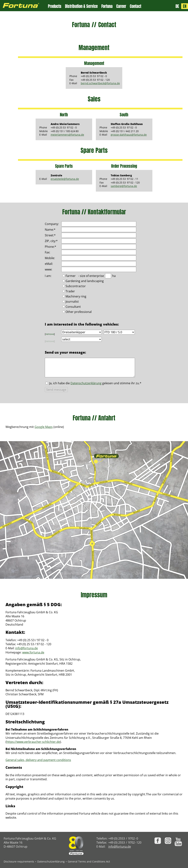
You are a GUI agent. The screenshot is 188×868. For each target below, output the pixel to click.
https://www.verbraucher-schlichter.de (33, 742)
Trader (70, 292)
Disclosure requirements (19, 861)
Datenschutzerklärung (86, 383)
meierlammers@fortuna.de (67, 135)
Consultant (73, 307)
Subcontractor (76, 286)
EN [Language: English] (185, 6)
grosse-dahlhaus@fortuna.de (129, 135)
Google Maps (44, 427)
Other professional (79, 312)
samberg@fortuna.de (124, 186)
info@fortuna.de (27, 648)
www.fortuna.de (33, 652)
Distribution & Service (81, 6)
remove (50, 334)
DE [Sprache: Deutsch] (177, 6)
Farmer (71, 276)
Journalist (72, 302)
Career (121, 6)
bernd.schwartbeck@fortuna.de (100, 83)
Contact (135, 6)
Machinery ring (76, 297)
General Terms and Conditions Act (89, 861)
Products (55, 6)
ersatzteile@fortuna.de (65, 179)
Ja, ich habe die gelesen (95, 383)
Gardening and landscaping (85, 281)
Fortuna (107, 6)
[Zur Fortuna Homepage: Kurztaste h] (24, 6)
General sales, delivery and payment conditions (38, 760)
